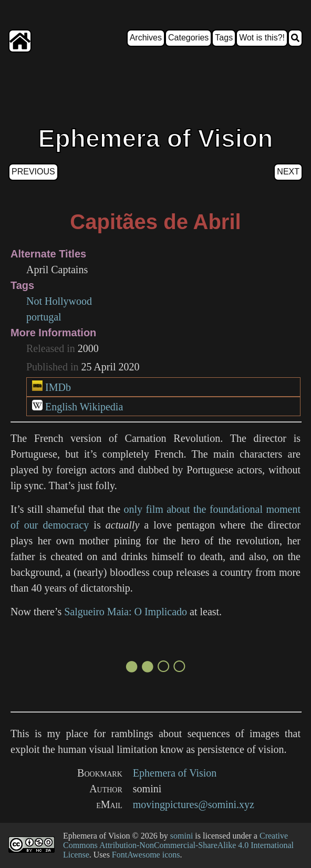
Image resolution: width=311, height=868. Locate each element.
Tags (224, 38)
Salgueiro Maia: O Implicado (126, 612)
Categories (188, 38)
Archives (146, 38)
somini (182, 836)
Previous (33, 172)
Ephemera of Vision (175, 773)
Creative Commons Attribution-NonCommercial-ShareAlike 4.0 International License (178, 845)
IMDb (58, 387)
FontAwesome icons (146, 855)
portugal (44, 317)
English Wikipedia (84, 407)
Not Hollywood (59, 301)
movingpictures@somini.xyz (194, 804)
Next (288, 172)
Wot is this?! (262, 38)
